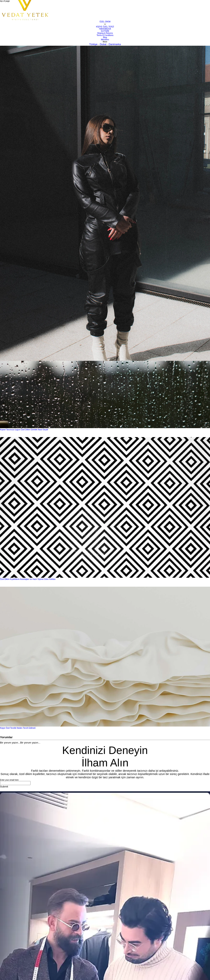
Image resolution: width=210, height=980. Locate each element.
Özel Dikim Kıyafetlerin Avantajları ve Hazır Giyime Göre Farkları (28, 579)
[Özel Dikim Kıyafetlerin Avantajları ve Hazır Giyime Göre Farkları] (105, 508)
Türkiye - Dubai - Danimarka (105, 44)
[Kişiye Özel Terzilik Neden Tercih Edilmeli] (105, 657)
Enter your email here (9, 780)
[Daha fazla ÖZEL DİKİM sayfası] (105, 24)
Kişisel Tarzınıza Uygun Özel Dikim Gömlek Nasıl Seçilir (24, 430)
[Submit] (4, 787)
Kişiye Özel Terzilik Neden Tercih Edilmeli (18, 728)
